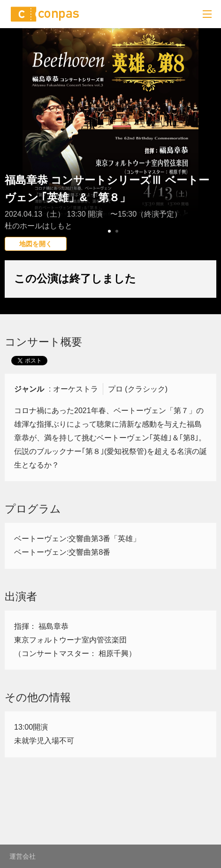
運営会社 (23, 856)
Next (209, 152)
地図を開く (36, 244)
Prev (12, 152)
